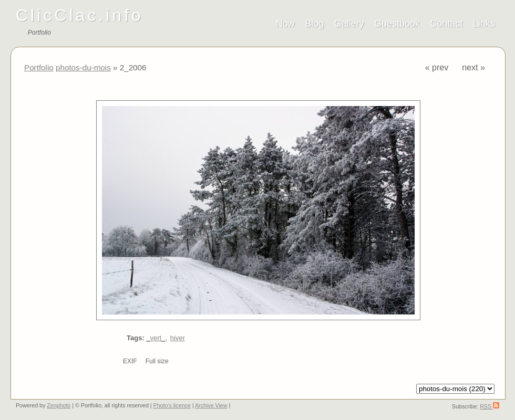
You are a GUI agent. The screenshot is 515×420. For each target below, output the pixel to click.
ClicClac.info (80, 15)
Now (285, 24)
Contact (447, 24)
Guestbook (397, 24)
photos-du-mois (83, 67)
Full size (157, 361)
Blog (314, 24)
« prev (437, 67)
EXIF (130, 361)
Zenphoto (59, 405)
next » (473, 67)
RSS (490, 406)
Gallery (349, 24)
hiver (178, 338)
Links (484, 24)
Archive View (211, 405)
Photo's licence (172, 405)
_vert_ (156, 338)
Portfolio (39, 67)
